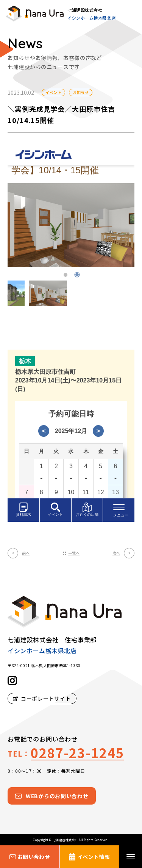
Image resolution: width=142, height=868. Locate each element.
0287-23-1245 (77, 753)
